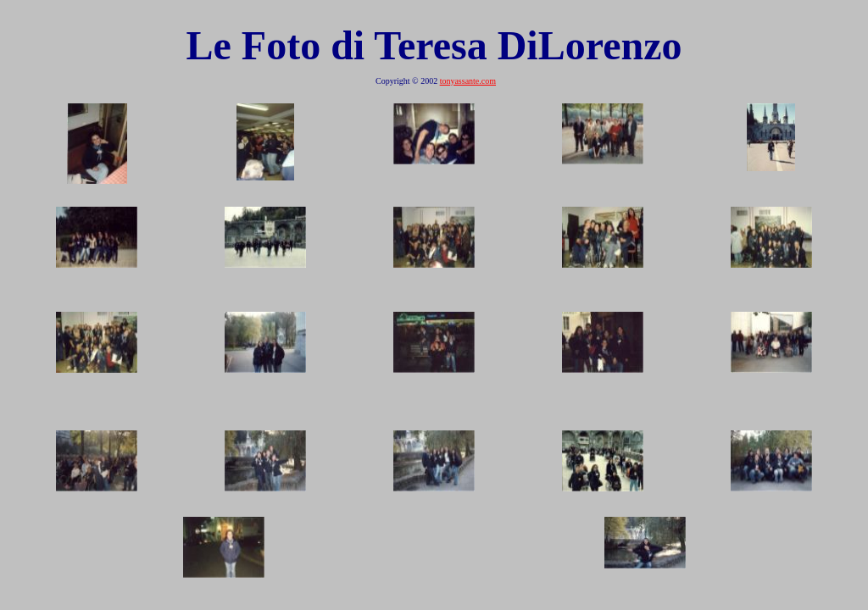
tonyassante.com (468, 81)
